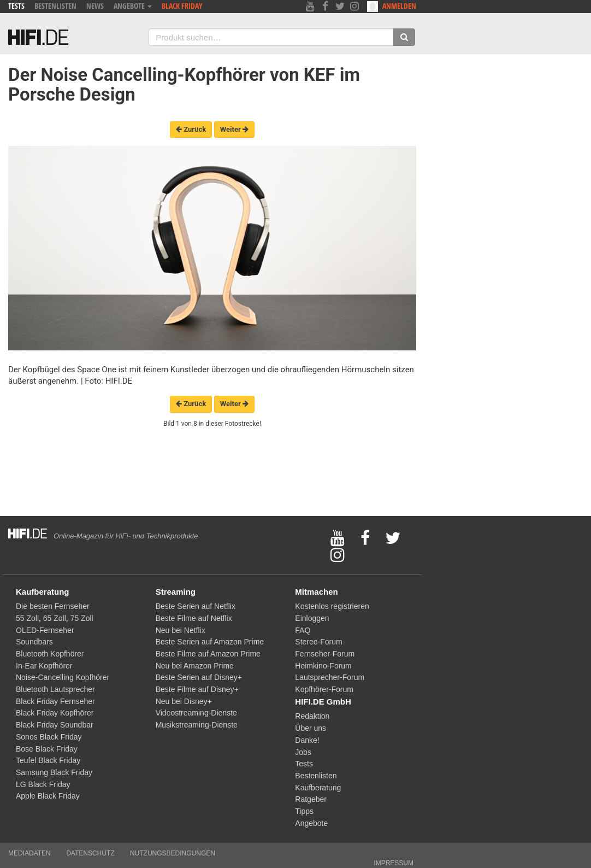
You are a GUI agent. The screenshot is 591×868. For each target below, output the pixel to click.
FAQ (303, 630)
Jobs (303, 752)
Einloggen (312, 618)
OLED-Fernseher (45, 630)
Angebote (133, 6)
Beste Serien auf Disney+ (199, 677)
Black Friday (182, 6)
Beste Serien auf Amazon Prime (210, 642)
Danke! (307, 740)
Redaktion (312, 716)
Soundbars (34, 642)
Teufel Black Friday (48, 760)
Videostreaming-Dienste (196, 713)
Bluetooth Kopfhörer (50, 654)
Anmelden (392, 6)
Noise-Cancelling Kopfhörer (63, 677)
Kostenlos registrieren (332, 606)
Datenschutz (90, 853)
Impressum (394, 863)
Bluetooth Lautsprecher (55, 689)
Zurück (191, 129)
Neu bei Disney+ (184, 701)
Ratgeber (311, 799)
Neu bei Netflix (181, 630)
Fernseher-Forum (325, 654)
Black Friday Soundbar (55, 725)
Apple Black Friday (48, 796)
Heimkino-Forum (323, 666)
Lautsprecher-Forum (330, 677)
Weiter (234, 129)
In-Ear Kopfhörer (44, 666)
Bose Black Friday (47, 749)
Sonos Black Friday (49, 737)
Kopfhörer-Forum (324, 689)
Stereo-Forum (318, 642)
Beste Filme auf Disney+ (197, 689)
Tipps (304, 811)
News (95, 6)
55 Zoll (27, 618)
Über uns (311, 728)
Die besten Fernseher (53, 606)
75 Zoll (82, 618)
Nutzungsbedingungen (173, 853)
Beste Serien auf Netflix (196, 606)
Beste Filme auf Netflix (194, 618)
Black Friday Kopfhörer (55, 713)
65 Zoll (55, 618)
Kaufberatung (318, 788)
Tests (16, 6)
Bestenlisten (55, 6)
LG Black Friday (43, 784)
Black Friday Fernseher (55, 701)
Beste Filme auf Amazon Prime (208, 654)
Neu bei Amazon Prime (195, 666)
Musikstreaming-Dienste (197, 725)
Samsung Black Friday (54, 772)
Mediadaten (29, 853)
